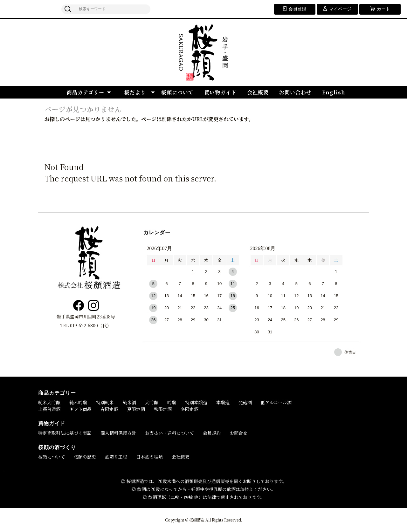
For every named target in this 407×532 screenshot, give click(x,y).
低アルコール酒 (276, 402)
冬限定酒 (190, 409)
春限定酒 (109, 409)
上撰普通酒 (49, 409)
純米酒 (129, 402)
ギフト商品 (80, 409)
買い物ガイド (220, 92)
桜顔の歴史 (85, 457)
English (334, 92)
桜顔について (177, 92)
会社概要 (258, 92)
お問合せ (238, 433)
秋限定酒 (163, 409)
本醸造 (223, 402)
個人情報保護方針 (118, 433)
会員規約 (212, 433)
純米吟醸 (78, 402)
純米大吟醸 (49, 402)
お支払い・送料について (169, 433)
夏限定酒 (136, 409)
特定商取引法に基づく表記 (65, 433)
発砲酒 (245, 402)
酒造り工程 (116, 457)
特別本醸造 (196, 402)
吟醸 (172, 402)
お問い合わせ (295, 92)
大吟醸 (152, 402)
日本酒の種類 (149, 457)
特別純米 (105, 402)
